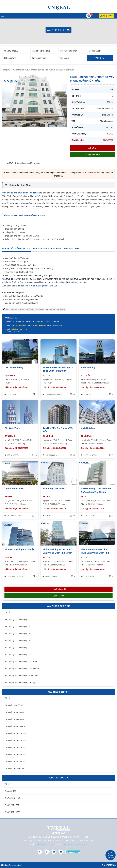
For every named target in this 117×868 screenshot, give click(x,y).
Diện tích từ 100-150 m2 (15, 733)
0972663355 (20, 325)
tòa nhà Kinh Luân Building (56, 309)
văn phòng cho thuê (77, 282)
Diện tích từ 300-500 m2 (15, 762)
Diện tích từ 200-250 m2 (15, 747)
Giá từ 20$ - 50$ (12, 805)
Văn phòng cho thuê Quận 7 (17, 648)
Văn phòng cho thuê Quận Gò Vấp (20, 683)
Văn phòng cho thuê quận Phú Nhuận (21, 193)
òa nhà (26, 286)
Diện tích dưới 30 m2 (14, 705)
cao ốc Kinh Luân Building (35, 309)
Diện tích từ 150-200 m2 (15, 740)
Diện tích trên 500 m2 (14, 769)
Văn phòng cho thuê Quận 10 (18, 655)
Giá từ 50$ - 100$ (12, 812)
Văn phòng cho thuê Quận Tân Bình (21, 662)
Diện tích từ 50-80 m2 (14, 719)
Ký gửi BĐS (108, 16)
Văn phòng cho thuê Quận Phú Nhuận (22, 669)
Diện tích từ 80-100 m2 (15, 726)
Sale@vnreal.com (44, 844)
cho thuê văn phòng (14, 282)
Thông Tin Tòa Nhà (20, 185)
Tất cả (7, 612)
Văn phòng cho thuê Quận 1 (17, 619)
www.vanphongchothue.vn (75, 844)
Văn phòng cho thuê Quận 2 (17, 626)
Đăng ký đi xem (92, 154)
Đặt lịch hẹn (58, 595)
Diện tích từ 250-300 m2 (15, 754)
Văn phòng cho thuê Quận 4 (17, 641)
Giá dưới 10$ (10, 791)
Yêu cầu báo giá (58, 589)
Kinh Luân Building (17, 309)
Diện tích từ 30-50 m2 (14, 712)
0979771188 (88, 173)
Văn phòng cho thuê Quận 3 (17, 633)
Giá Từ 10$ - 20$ (12, 798)
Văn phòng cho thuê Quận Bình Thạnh (22, 676)
